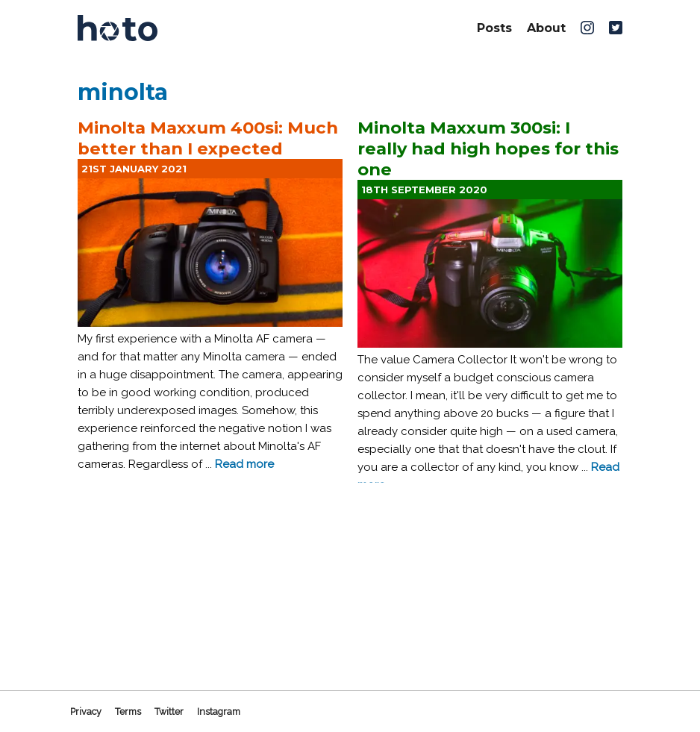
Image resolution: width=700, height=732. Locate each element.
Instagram (219, 711)
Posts (494, 28)
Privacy (86, 711)
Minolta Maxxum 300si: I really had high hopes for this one (488, 148)
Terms (128, 711)
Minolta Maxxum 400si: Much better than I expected (208, 138)
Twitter (169, 711)
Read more (244, 464)
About (546, 28)
